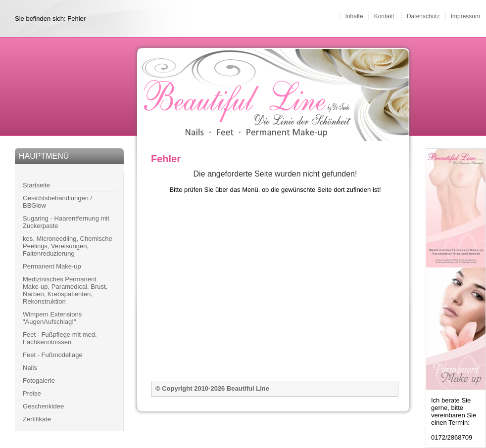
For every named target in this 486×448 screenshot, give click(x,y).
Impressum (465, 16)
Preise (32, 393)
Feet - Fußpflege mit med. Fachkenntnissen (60, 338)
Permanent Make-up (52, 266)
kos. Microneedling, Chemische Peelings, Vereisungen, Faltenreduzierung (68, 246)
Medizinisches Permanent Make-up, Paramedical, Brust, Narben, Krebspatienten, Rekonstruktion (65, 290)
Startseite (36, 185)
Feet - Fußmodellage (53, 355)
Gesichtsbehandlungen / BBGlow (57, 202)
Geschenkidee (43, 406)
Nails (30, 368)
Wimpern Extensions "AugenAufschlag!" (52, 318)
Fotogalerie (39, 381)
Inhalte (354, 16)
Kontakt (384, 16)
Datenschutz (423, 16)
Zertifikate (37, 419)
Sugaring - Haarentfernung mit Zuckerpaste (66, 222)
